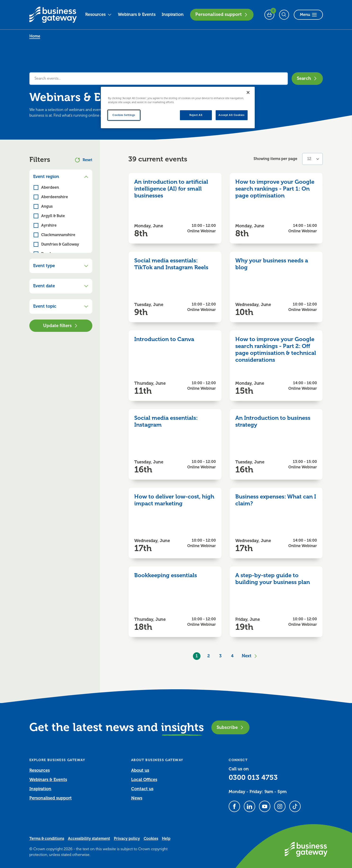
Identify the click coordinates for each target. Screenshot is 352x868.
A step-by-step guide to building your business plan (273, 579)
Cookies (151, 839)
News (137, 798)
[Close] (248, 92)
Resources (98, 14)
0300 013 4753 (253, 777)
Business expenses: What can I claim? (276, 500)
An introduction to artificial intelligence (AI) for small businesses (171, 189)
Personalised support (222, 14)
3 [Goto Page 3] (220, 656)
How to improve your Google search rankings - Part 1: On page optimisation (275, 189)
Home (35, 36)
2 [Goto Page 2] (209, 656)
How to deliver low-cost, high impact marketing (174, 500)
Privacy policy (127, 839)
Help (166, 839)
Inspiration (173, 14)
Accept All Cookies (231, 115)
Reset (84, 160)
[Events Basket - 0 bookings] (269, 15)
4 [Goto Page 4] (232, 656)
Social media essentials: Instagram (166, 421)
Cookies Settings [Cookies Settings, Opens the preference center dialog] (124, 115)
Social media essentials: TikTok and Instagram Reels (171, 264)
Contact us (142, 789)
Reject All (196, 115)
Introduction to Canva (164, 339)
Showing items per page (275, 159)
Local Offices (144, 780)
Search (307, 78)
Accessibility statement (89, 839)
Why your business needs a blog (272, 264)
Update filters (61, 326)
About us (140, 770)
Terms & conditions (47, 839)
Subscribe (230, 727)
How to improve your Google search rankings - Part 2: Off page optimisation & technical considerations (276, 349)
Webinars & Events (137, 14)
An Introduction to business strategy (273, 421)
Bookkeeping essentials (166, 575)
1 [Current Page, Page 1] (197, 656)
